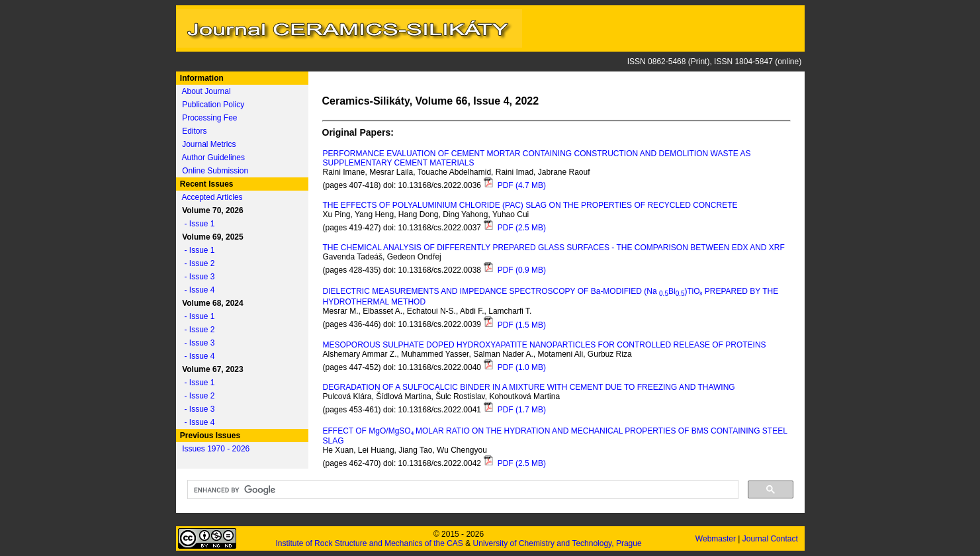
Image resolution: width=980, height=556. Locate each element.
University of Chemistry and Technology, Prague (557, 543)
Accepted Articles (212, 197)
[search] (462, 490)
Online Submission (215, 171)
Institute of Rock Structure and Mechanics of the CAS (369, 543)
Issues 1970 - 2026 (216, 449)
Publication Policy (213, 105)
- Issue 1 (197, 224)
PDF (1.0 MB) (514, 367)
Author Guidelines (213, 158)
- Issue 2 (197, 263)
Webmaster (717, 539)
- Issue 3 (197, 277)
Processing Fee (209, 118)
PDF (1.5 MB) (514, 325)
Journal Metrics (209, 144)
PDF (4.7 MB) (514, 185)
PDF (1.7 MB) (514, 410)
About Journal (206, 91)
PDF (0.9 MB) (514, 270)
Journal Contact (771, 539)
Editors (194, 131)
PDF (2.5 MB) (514, 228)
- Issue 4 (197, 290)
